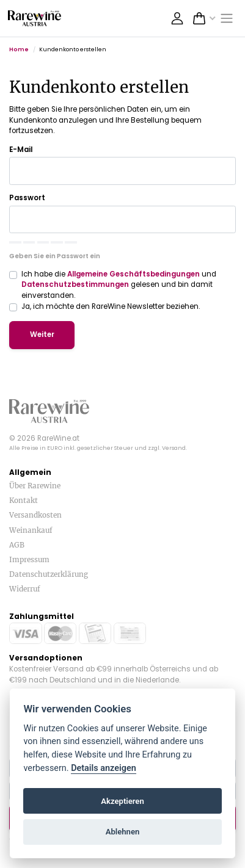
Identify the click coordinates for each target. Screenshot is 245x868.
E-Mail (21, 150)
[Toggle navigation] (227, 19)
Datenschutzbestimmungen (75, 284)
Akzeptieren (122, 801)
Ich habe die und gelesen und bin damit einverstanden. (119, 285)
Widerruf (25, 589)
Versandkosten (35, 515)
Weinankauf (31, 530)
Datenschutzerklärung (49, 574)
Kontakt (24, 500)
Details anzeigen (104, 768)
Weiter (42, 335)
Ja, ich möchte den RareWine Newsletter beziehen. (111, 306)
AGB (17, 545)
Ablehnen (123, 832)
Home (19, 49)
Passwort (27, 198)
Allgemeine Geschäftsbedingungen (133, 274)
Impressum (29, 559)
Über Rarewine (35, 486)
